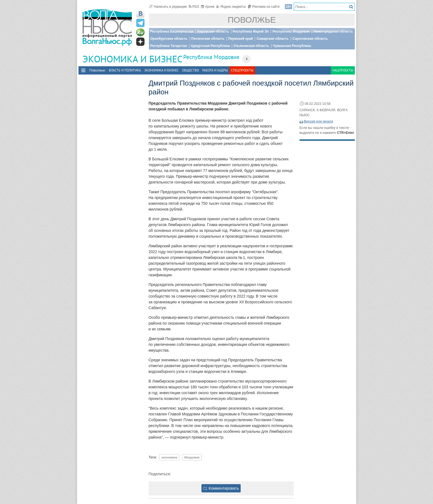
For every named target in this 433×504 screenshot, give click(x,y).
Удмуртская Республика (210, 46)
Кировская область (213, 31)
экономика (169, 457)
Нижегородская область (333, 31)
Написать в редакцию (168, 7)
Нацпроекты (343, 70)
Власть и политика (125, 70)
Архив (208, 7)
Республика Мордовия (291, 31)
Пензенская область (208, 39)
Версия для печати (318, 121)
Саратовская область (310, 39)
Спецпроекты (242, 70)
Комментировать (221, 488)
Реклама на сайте (264, 7)
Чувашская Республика (292, 46)
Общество (191, 70)
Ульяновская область (251, 46)
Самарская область (273, 39)
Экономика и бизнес (162, 70)
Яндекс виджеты (231, 7)
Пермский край (241, 39)
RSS (194, 7)
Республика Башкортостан (172, 31)
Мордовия (192, 457)
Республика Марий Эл (251, 31)
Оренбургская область (169, 39)
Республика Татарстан (169, 46)
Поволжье (252, 20)
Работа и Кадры (215, 70)
